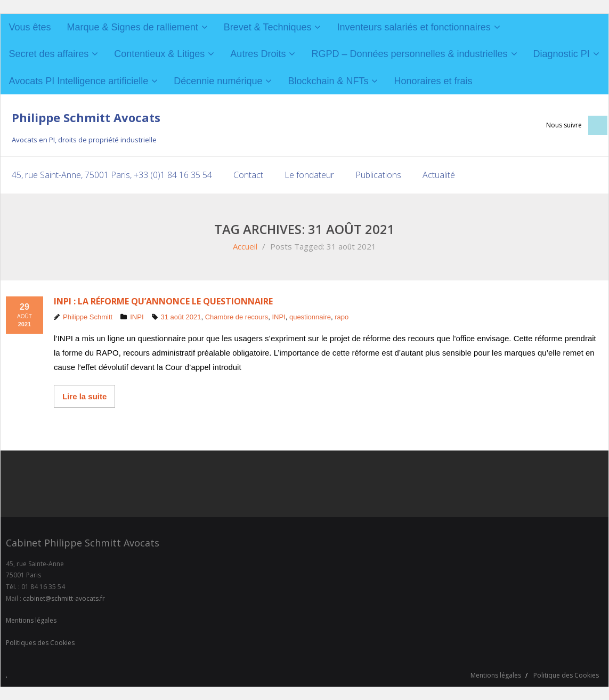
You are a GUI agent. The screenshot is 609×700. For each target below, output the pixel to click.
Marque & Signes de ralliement (133, 27)
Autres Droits (258, 54)
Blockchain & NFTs (328, 81)
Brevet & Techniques (268, 27)
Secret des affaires (49, 54)
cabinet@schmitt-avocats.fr (64, 598)
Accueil (245, 246)
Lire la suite (84, 396)
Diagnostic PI (562, 54)
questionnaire (310, 317)
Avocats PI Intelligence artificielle (79, 81)
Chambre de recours (237, 317)
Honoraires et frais (433, 81)
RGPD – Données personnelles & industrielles (409, 54)
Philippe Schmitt (88, 317)
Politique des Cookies (566, 675)
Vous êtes (30, 27)
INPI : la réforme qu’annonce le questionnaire (163, 301)
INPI (137, 317)
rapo (342, 317)
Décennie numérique (218, 81)
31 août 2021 (181, 317)
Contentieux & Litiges (159, 54)
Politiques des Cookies (40, 642)
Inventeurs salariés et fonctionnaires (413, 27)
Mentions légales (31, 620)
